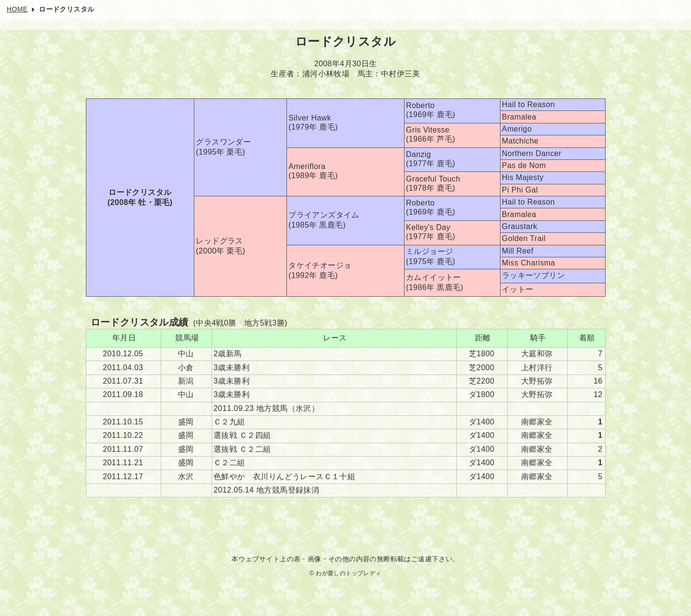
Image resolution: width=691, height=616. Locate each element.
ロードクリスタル (66, 9)
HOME (17, 9)
